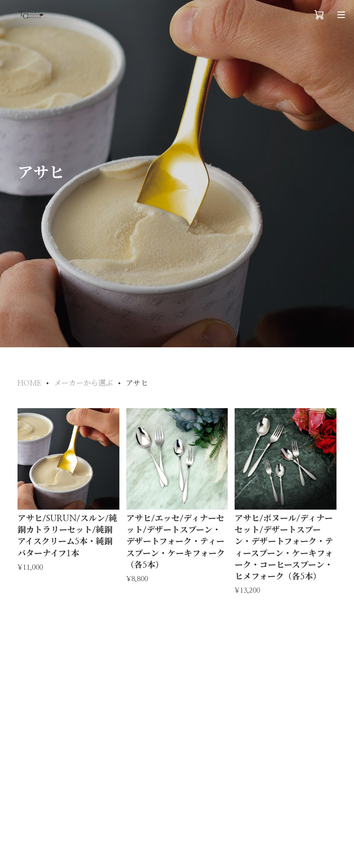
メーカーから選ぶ (83, 383)
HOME (29, 383)
